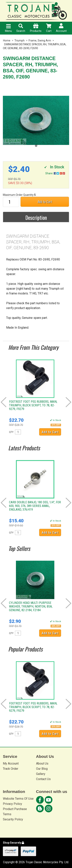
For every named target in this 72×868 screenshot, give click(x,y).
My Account (11, 763)
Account (61, 28)
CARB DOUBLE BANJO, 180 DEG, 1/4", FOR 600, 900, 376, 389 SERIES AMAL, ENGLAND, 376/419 (35, 506)
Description (36, 217)
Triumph (19, 41)
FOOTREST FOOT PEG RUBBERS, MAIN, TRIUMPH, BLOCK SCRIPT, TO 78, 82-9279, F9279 (33, 405)
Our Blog (42, 769)
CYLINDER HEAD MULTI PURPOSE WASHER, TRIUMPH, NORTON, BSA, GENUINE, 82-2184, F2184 (31, 606)
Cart (49, 28)
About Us (42, 763)
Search (21, 28)
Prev (4, 402)
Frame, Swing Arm (40, 41)
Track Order (11, 769)
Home (7, 41)
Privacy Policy (12, 804)
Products (36, 28)
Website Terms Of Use (18, 799)
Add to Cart (45, 202)
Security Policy (13, 819)
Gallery (41, 774)
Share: (55, 173)
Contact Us (43, 779)
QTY (11, 432)
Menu (8, 28)
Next (68, 402)
